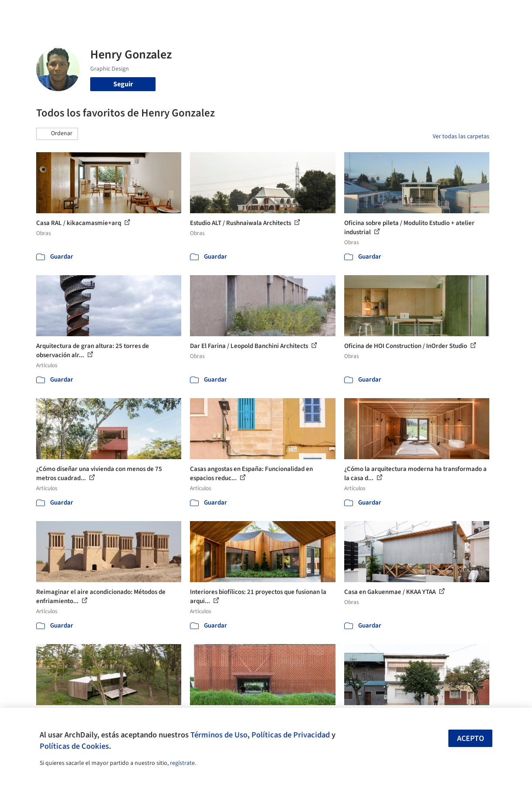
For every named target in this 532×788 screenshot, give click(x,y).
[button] (57, 134)
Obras (207, 12)
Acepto (471, 739)
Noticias (327, 12)
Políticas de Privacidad (291, 735)
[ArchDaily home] (28, 12)
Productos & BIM (283, 12)
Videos (356, 12)
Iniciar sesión (404, 12)
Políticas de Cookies (74, 746)
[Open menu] (505, 12)
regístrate (182, 763)
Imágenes (237, 12)
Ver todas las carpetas (461, 136)
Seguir (123, 84)
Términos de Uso (219, 735)
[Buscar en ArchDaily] (127, 12)
